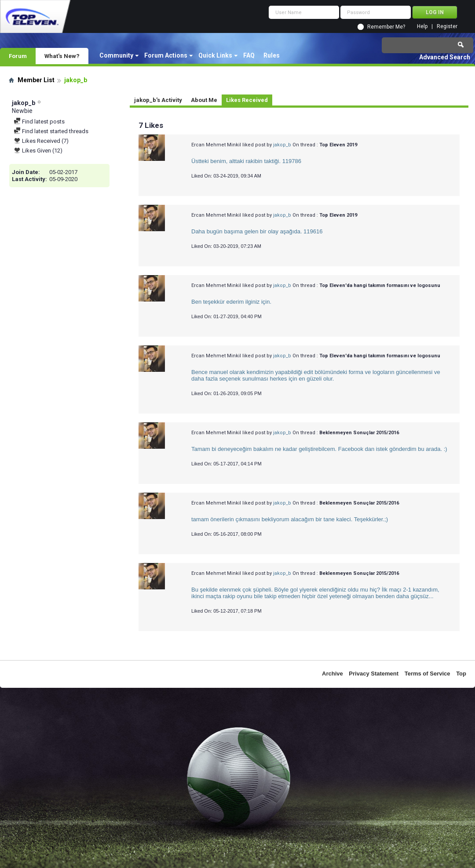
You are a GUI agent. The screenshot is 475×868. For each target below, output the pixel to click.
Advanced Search (445, 57)
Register (447, 27)
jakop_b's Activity (158, 100)
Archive (332, 674)
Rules (272, 55)
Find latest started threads (51, 131)
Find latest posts (39, 122)
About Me (204, 100)
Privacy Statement (374, 674)
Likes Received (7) (41, 141)
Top (461, 674)
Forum (18, 56)
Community (116, 55)
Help (422, 27)
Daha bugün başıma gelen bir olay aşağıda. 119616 (257, 231)
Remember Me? (386, 27)
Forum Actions (166, 55)
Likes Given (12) (38, 151)
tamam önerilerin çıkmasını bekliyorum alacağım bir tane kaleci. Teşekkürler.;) (290, 519)
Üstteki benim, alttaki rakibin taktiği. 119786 (246, 161)
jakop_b (282, 145)
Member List (36, 80)
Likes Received (247, 100)
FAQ (249, 55)
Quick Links (215, 55)
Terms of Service (427, 674)
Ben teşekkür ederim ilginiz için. (231, 302)
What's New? (62, 56)
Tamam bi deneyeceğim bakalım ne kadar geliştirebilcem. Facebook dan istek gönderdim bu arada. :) (319, 449)
